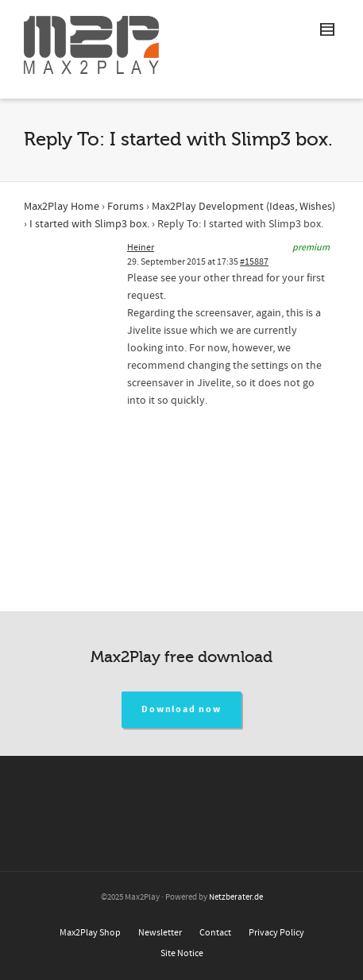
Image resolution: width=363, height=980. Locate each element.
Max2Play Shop (90, 933)
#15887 (254, 262)
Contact (215, 933)
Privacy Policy (276, 933)
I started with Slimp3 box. (89, 224)
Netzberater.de (236, 897)
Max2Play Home (62, 207)
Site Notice (182, 953)
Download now (181, 709)
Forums (126, 207)
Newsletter (160, 933)
